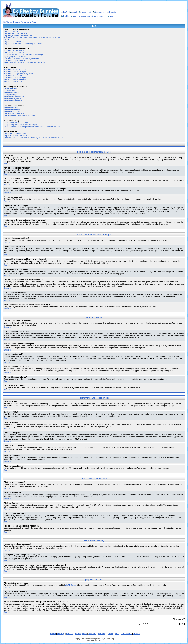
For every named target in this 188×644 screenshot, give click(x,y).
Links (111, 634)
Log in (111, 16)
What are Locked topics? (13, 101)
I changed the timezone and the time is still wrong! (23, 55)
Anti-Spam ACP (97, 640)
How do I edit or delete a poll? (15, 78)
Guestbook (126, 634)
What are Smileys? (11, 93)
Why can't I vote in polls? (13, 82)
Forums (92, 634)
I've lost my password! (12, 40)
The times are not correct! (14, 53)
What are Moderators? (12, 110)
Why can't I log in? (11, 31)
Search (73, 12)
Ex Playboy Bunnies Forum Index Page (20, 22)
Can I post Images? (11, 95)
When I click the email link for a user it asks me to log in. (26, 63)
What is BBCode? (11, 89)
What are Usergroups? (13, 112)
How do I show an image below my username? (22, 59)
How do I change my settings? (15, 50)
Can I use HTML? (11, 91)
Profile (65, 16)
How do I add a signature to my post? (18, 74)
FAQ (64, 12)
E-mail (136, 634)
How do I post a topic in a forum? (17, 70)
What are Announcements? (14, 97)
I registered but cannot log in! (15, 42)
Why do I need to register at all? (16, 33)
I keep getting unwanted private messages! (20, 125)
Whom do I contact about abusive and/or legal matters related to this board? (33, 138)
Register (112, 12)
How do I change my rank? (14, 61)
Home (53, 634)
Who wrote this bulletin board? (15, 133)
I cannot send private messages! (16, 123)
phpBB (97, 639)
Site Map (102, 634)
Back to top (8, 164)
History (61, 634)
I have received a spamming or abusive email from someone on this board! (33, 127)
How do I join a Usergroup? (14, 114)
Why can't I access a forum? (15, 80)
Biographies (81, 634)
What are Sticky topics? (13, 99)
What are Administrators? (14, 108)
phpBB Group (71, 585)
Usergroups (99, 12)
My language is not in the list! (15, 57)
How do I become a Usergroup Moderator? (20, 116)
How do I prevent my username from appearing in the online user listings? (32, 38)
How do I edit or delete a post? (16, 72)
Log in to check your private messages (88, 16)
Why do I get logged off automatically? (19, 35)
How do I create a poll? (13, 76)
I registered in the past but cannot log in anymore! (23, 44)
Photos (70, 634)
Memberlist (85, 12)
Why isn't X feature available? (15, 136)
